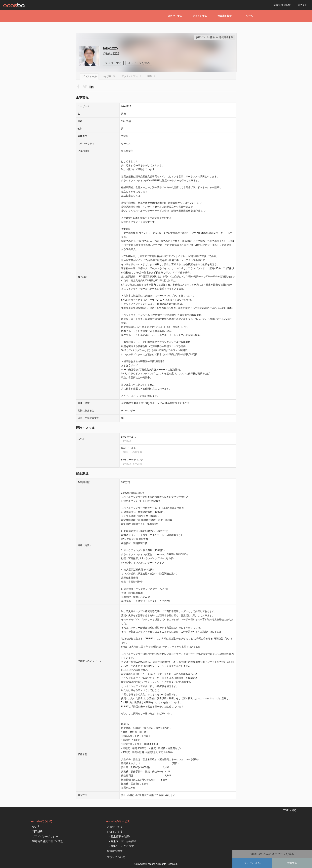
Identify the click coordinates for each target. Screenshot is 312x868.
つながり (109, 76)
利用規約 (37, 832)
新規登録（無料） (283, 5)
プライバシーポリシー (45, 836)
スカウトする (175, 16)
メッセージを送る (139, 63)
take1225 (110, 48)
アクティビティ (132, 76)
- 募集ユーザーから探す (123, 841)
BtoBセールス (129, 437)
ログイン (302, 5)
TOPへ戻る (290, 810)
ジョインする (200, 16)
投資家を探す (225, 16)
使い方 (36, 827)
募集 (152, 76)
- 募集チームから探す (121, 846)
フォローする (113, 63)
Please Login (91, 86)
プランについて (116, 857)
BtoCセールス (129, 448)
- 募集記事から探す (120, 836)
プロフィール (89, 77)
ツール (250, 16)
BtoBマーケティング (132, 460)
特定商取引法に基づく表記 (48, 841)
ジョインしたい (252, 863)
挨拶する (292, 863)
